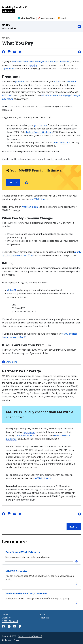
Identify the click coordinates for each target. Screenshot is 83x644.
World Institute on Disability (29, 636)
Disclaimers (7, 640)
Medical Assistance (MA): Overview (26, 593)
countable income (24, 435)
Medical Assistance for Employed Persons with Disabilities (41, 62)
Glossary (6, 618)
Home (5, 614)
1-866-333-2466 (48, 18)
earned (58, 82)
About (42, 614)
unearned (71, 82)
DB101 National (10, 621)
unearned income (62, 142)
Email (64, 18)
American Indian (30, 207)
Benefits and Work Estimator (23, 552)
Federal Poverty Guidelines (39, 132)
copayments (8, 68)
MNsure (6, 95)
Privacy (17, 640)
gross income (40, 125)
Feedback (44, 618)
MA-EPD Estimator (39, 199)
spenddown (29, 432)
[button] (41, 27)
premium (33, 65)
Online (11, 290)
